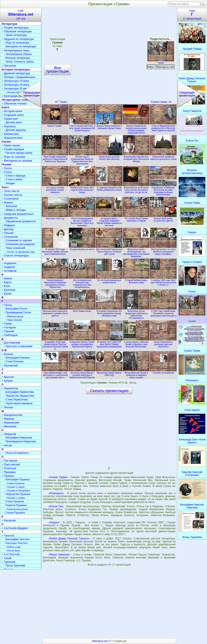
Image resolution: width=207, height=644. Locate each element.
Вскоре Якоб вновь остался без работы (163, 219)
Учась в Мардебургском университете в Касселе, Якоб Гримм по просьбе (163, 127)
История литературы (16, 69)
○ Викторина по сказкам (17, 161)
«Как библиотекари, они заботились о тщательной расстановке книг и (55, 374)
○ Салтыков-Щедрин (15, 528)
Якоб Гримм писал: (82, 310)
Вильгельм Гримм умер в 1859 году (109, 373)
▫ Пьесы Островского (16, 453)
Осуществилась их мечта (82, 248)
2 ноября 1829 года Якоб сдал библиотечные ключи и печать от (163, 281)
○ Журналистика (12, 138)
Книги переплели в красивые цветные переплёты (163, 343)
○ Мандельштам (12, 415)
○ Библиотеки (10, 134)
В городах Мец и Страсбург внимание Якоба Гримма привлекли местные (109, 221)
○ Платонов (9, 468)
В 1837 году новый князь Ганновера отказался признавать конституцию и (163, 312)
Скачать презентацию (109, 391)
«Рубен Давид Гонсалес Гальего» (69, 538)
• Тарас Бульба (14, 320)
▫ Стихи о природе (15, 176)
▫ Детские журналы (15, 130)
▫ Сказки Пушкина (14, 513)
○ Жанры (7, 202)
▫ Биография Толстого (17, 539)
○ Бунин (7, 294)
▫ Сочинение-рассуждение (19, 244)
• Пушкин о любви (15, 498)
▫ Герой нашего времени (18, 403)
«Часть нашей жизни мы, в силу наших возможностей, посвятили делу (82, 127)
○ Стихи (7, 172)
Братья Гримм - (55, 125)
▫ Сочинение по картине (18, 240)
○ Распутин (9, 520)
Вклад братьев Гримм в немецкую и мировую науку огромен (136, 374)
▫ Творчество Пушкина (17, 494)
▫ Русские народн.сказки (18, 153)
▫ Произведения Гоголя (18, 312)
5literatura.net (100, 641)
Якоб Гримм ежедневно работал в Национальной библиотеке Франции (55, 158)
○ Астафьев (9, 271)
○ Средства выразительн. (18, 214)
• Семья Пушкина (15, 483)
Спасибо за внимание (163, 372)
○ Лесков (7, 407)
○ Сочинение (10, 237)
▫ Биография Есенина (17, 358)
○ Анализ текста (12, 195)
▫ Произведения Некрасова (20, 441)
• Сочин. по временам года (20, 252)
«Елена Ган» (56, 506)
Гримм (161, 62)
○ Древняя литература (16, 73)
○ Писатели (9, 66)
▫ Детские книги (13, 122)
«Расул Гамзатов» (59, 555)
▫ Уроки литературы (16, 35)
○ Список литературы (15, 256)
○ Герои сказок (11, 145)
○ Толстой (8, 536)
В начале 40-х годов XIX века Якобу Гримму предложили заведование (109, 343)
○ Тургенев (8, 562)
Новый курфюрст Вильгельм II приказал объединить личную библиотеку (55, 283)
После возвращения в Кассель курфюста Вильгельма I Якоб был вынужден (82, 221)
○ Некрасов (9, 434)
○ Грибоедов (10, 335)
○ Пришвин (9, 472)
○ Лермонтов (10, 388)
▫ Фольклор (11, 206)
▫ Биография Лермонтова (19, 392)
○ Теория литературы (15, 28)
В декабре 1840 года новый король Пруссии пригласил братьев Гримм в (55, 344)
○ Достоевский (11, 343)
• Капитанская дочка (17, 509)
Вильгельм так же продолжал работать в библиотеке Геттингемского (136, 313)
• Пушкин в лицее (15, 487)
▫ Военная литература (17, 58)
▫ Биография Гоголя (16, 309)
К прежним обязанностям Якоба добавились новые (109, 188)
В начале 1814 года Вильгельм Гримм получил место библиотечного (55, 251)
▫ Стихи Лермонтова (16, 400)
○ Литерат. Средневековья (18, 77)
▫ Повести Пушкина (15, 505)
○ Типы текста (10, 191)
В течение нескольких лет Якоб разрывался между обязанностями (109, 312)
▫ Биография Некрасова (18, 438)
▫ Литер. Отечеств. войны (19, 62)
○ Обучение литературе (17, 31)
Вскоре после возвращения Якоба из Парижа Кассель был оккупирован (82, 159)
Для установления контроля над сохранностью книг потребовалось (82, 283)
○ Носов (7, 445)
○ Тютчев (7, 569)
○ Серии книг (10, 119)
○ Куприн (7, 381)
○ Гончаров (9, 327)
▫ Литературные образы (18, 54)
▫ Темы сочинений (15, 248)
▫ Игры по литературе (17, 43)
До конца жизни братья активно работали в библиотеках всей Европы (82, 374)
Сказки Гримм (161, 102)
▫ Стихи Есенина (14, 362)
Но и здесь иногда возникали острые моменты (55, 189)
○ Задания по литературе (18, 39)
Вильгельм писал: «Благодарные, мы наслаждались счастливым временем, (136, 252)
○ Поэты (7, 168)
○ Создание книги (13, 115)
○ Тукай (6, 558)
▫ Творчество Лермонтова (19, 396)
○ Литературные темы (16, 50)
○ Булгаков (8, 290)
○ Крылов (7, 377)
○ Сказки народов (13, 149)
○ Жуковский (10, 365)
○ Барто (6, 282)
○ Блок (6, 286)
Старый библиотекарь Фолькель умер (136, 280)
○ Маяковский (10, 423)
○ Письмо (8, 233)
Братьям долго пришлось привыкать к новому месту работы (55, 312)
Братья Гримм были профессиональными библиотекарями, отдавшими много (136, 128)
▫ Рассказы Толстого (16, 543)
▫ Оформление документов (20, 221)
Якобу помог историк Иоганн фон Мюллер (109, 157)
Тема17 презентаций (192, 15)
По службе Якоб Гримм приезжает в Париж (136, 219)
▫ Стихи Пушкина (14, 501)
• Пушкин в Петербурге (18, 491)
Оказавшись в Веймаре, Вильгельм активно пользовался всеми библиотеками (163, 190)
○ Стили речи (10, 199)
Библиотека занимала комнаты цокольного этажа (163, 157)
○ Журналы (9, 126)
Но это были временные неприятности (109, 280)
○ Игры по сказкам (13, 157)
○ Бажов (7, 278)
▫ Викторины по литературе (20, 47)
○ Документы (10, 218)
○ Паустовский (11, 464)
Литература (9, 24)
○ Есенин (7, 354)
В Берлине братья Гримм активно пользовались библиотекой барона (82, 343)
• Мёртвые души (14, 316)
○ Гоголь (7, 305)
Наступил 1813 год (55, 217)
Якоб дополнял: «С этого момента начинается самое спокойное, (163, 251)
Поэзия (6, 164)
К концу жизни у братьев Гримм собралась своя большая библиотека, (136, 343)
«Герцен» (54, 522)
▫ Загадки (9, 183)
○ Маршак (8, 419)
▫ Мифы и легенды (15, 210)
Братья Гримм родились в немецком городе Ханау (109, 126)
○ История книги (12, 111)
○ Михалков (9, 426)
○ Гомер (7, 324)
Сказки (6, 142)
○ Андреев (8, 267)
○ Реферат (8, 225)
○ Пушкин (8, 476)
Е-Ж (4, 350)
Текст (5, 187)
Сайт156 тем (21, 15)
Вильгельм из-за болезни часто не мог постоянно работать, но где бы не (136, 189)
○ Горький (8, 331)
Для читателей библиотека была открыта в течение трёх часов (109, 251)
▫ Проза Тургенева (15, 566)
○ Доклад (7, 229)
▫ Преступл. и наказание (18, 346)
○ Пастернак (9, 461)
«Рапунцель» (56, 493)
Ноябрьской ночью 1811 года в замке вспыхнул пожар (82, 189)
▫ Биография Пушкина (17, 480)
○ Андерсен (9, 263)
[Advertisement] (109, 430)
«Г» (110, 565)
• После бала (13, 551)
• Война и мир (13, 547)
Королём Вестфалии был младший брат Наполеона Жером (136, 158)
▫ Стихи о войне (13, 179)
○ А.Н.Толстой (10, 554)
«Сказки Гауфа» (58, 477)
